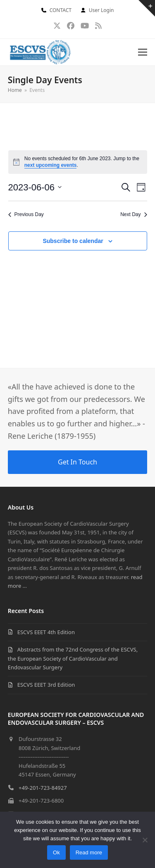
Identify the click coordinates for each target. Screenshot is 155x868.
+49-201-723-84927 (43, 788)
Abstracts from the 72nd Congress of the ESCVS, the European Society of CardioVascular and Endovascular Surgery (73, 658)
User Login (101, 10)
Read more (89, 852)
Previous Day (26, 214)
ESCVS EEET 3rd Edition (46, 685)
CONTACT (61, 10)
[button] (143, 52)
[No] (145, 840)
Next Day (134, 214)
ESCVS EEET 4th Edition (46, 632)
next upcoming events (51, 165)
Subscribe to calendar (73, 241)
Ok (56, 852)
